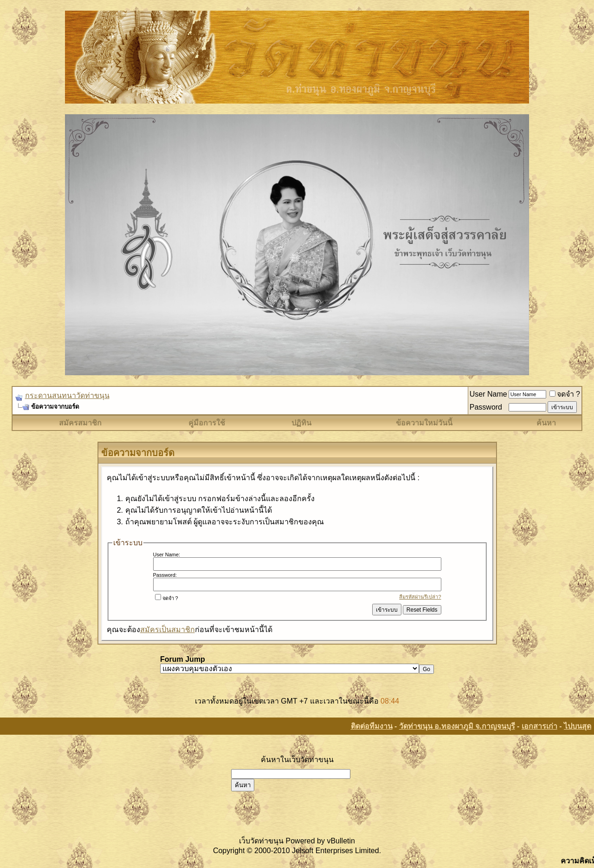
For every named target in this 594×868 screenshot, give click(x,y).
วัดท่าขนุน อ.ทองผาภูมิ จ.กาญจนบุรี (457, 726)
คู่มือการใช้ (207, 423)
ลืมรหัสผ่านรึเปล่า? (420, 597)
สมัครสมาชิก (80, 423)
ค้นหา (546, 423)
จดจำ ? (565, 394)
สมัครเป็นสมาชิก (168, 630)
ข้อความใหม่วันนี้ (424, 423)
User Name (488, 394)
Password (486, 407)
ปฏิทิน (301, 423)
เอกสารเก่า (539, 726)
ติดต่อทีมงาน (372, 726)
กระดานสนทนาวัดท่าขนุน (67, 395)
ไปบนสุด (578, 726)
